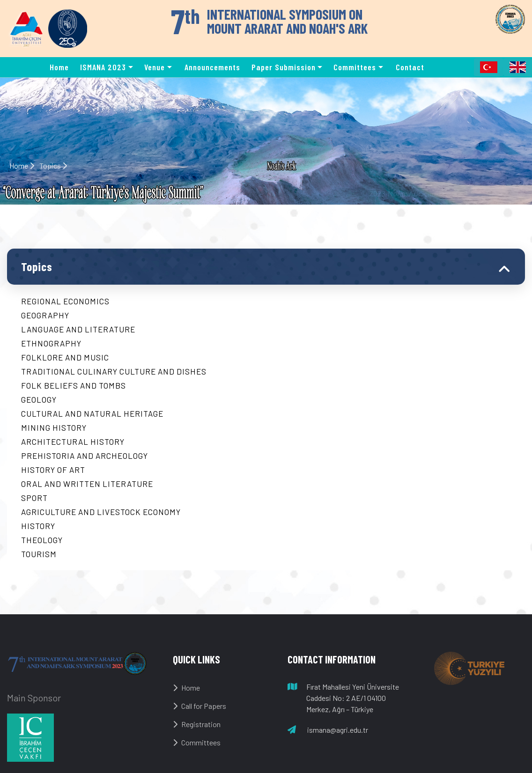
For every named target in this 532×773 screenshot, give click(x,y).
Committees (197, 742)
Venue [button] (155, 67)
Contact (410, 67)
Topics (37, 266)
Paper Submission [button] (284, 67)
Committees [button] (355, 67)
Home (59, 67)
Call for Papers (199, 706)
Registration (197, 724)
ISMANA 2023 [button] (103, 67)
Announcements (212, 67)
